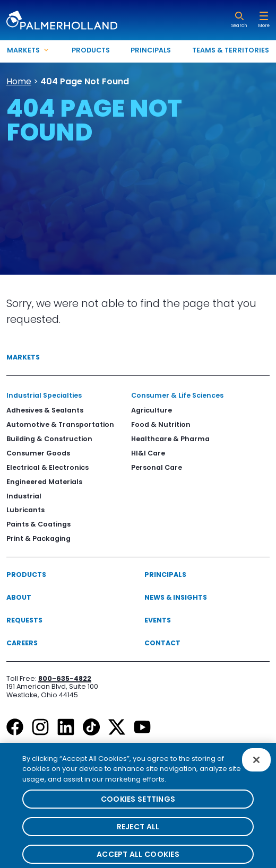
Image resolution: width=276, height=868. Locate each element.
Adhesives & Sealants (45, 410)
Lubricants (25, 510)
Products (91, 50)
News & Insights (176, 597)
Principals (151, 50)
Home (19, 81)
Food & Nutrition (161, 424)
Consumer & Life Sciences (177, 395)
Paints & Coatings (38, 524)
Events (158, 620)
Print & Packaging (38, 538)
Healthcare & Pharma (170, 439)
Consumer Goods (38, 453)
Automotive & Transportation (60, 424)
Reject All (138, 832)
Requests (24, 620)
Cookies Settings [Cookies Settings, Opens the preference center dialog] (138, 804)
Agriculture (152, 410)
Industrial (24, 496)
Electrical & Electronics (48, 467)
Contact (162, 643)
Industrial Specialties (44, 395)
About (19, 597)
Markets (23, 357)
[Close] (256, 765)
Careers (22, 643)
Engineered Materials (44, 482)
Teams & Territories (231, 50)
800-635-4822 (65, 678)
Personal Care (157, 467)
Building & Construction (49, 439)
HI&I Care (148, 453)
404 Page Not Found (85, 81)
